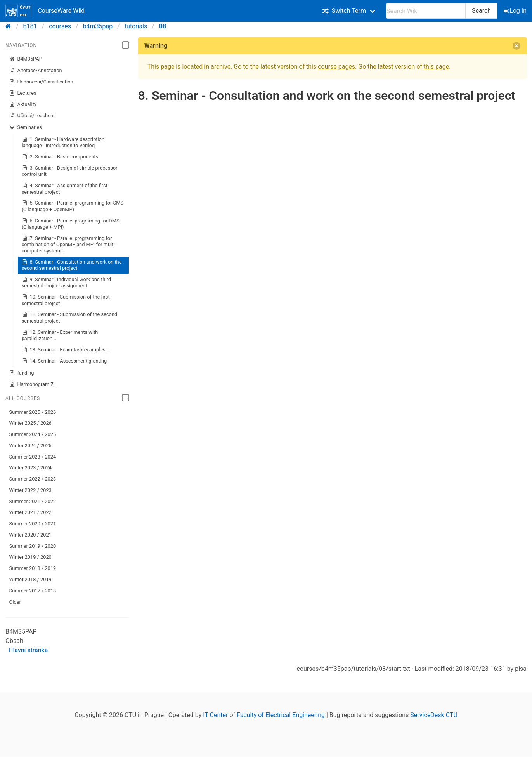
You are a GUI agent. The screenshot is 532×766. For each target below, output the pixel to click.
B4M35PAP (26, 59)
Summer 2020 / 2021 (33, 524)
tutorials (136, 26)
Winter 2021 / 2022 (30, 512)
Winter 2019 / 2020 (30, 557)
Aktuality (23, 104)
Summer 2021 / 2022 (33, 501)
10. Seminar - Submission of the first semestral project (66, 300)
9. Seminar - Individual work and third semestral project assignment (66, 282)
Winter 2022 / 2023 (30, 490)
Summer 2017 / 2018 (33, 591)
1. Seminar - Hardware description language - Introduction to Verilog (63, 142)
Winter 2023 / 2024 (30, 468)
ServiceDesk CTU (434, 715)
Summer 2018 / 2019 (33, 568)
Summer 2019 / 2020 (33, 546)
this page (436, 67)
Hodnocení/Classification (41, 82)
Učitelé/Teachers (32, 116)
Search (481, 11)
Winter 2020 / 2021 (30, 535)
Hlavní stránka (28, 650)
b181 (30, 26)
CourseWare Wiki (45, 11)
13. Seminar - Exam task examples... (66, 350)
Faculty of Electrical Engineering (281, 715)
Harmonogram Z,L (33, 384)
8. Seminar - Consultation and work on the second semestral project (72, 265)
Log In (516, 11)
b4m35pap (98, 26)
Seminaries (26, 127)
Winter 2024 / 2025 (30, 446)
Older (15, 602)
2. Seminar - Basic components (60, 157)
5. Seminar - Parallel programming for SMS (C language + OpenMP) (73, 206)
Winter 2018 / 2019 (30, 579)
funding (22, 373)
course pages (336, 67)
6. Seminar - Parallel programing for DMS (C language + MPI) (71, 224)
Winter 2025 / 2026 (30, 423)
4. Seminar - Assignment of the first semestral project (65, 188)
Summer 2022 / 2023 (33, 479)
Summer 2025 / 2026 (33, 412)
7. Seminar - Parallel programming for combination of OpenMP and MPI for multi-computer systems (69, 244)
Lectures (23, 93)
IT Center (215, 715)
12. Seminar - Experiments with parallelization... (60, 335)
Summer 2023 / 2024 (33, 457)
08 (163, 26)
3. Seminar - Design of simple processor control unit (70, 171)
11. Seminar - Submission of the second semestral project (70, 317)
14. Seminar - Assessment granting (64, 361)
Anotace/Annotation (36, 71)
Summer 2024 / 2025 (33, 434)
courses (60, 26)
